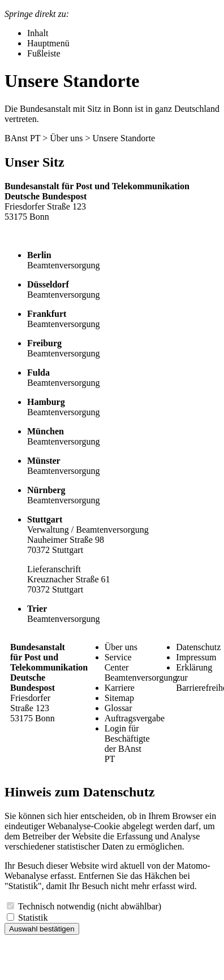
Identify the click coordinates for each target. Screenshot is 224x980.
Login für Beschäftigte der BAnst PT (127, 744)
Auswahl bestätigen (42, 929)
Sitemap (119, 698)
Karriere (120, 688)
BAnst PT (22, 138)
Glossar (119, 708)
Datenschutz (198, 647)
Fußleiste (44, 53)
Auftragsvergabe (135, 718)
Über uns (66, 138)
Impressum (196, 657)
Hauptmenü (48, 43)
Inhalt (38, 33)
